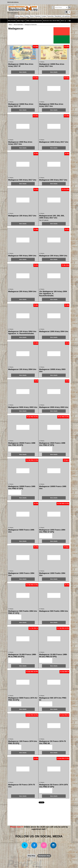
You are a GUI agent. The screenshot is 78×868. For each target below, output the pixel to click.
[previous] (68, 21)
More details (23, 72)
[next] (70, 21)
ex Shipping (11, 62)
